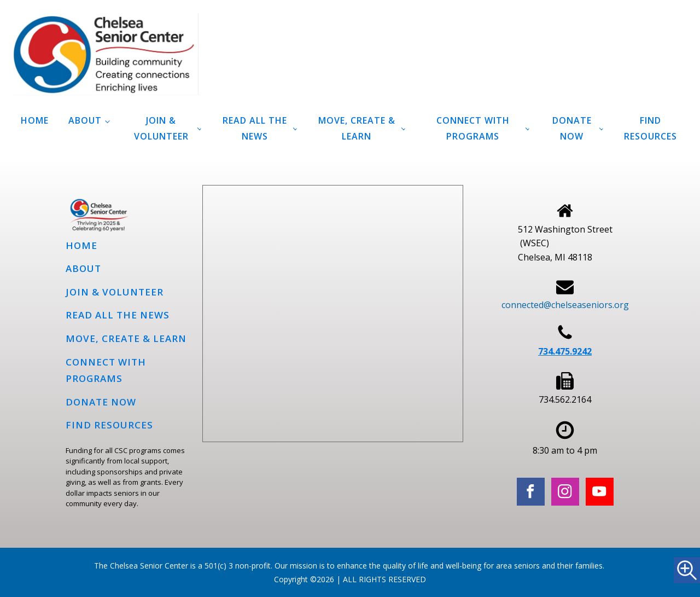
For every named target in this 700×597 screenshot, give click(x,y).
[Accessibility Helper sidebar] (687, 570)
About (85, 120)
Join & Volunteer (161, 128)
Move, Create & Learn (357, 128)
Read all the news (255, 128)
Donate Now (572, 128)
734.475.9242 (565, 351)
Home (35, 120)
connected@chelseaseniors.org (565, 305)
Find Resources (651, 128)
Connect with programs (473, 128)
